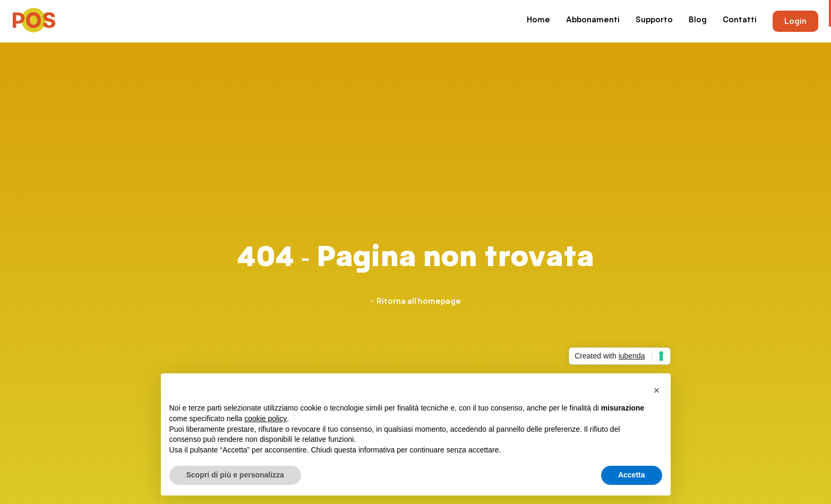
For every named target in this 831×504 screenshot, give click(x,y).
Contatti (740, 20)
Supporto (654, 20)
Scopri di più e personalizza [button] (235, 475)
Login (795, 21)
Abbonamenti (593, 20)
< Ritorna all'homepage (415, 301)
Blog (698, 20)
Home (538, 20)
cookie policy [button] (265, 418)
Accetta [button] (632, 475)
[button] (657, 391)
